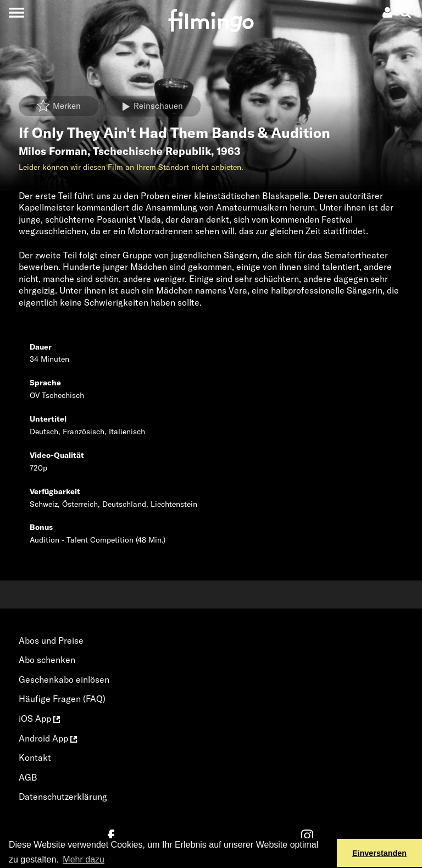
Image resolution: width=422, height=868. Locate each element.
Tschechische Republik (152, 151)
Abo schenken (47, 660)
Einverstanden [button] (379, 853)
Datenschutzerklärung (63, 797)
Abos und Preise (51, 640)
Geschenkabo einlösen (64, 679)
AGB (28, 777)
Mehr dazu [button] (84, 859)
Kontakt (35, 758)
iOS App (39, 718)
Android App (48, 738)
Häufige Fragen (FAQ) (62, 699)
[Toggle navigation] (16, 12)
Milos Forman (53, 151)
